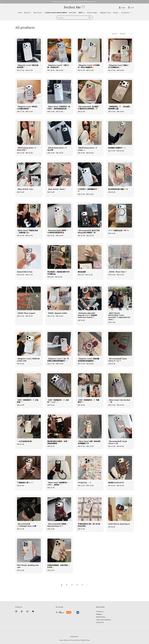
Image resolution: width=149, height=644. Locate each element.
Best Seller (73, 13)
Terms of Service (64, 640)
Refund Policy (101, 617)
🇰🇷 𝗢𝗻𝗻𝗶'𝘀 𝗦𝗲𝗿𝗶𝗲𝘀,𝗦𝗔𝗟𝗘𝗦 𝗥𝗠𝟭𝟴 (55, 13)
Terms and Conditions (104, 620)
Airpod (115, 13)
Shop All (27, 13)
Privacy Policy (75, 640)
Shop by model (92, 13)
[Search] (90, 17)
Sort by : (115, 34)
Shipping (99, 614)
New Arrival (38, 13)
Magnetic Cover (106, 13)
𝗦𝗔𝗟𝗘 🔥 (82, 13)
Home (20, 13)
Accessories (125, 13)
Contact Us (100, 622)
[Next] (87, 585)
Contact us (100, 612)
